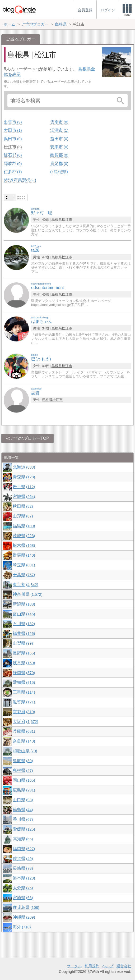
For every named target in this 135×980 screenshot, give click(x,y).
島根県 (57, 220)
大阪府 (25, 722)
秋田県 (23, 506)
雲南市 (59, 122)
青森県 (24, 477)
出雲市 (13, 122)
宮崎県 (23, 898)
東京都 (25, 585)
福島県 (24, 526)
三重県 (24, 692)
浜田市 (13, 139)
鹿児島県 (26, 907)
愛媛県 (24, 829)
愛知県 (24, 682)
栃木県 (24, 545)
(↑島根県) (59, 172)
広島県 (24, 790)
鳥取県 (23, 761)
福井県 (24, 633)
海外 (22, 927)
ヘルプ (108, 966)
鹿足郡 (59, 164)
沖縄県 (24, 917)
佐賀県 (23, 858)
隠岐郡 (13, 164)
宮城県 (24, 496)
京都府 (24, 712)
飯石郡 (13, 155)
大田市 (13, 130)
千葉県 (24, 575)
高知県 (23, 839)
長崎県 (23, 868)
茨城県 (24, 536)
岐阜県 (24, 663)
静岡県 (24, 673)
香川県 (23, 819)
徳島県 (23, 810)
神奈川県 (27, 594)
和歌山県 (25, 751)
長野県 (24, 653)
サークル (74, 966)
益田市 (59, 139)
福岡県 (24, 849)
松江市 (13, 147)
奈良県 (24, 741)
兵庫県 (24, 731)
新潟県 (24, 604)
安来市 (59, 147)
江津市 (59, 130)
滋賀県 (24, 702)
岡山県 (24, 780)
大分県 (23, 888)
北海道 (24, 467)
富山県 (24, 614)
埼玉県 (24, 565)
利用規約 (92, 966)
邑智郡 (59, 155)
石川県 (24, 624)
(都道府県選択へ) (20, 180)
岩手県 (24, 487)
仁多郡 (13, 172)
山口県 (23, 800)
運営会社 (124, 966)
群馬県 (24, 555)
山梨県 (23, 643)
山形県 (23, 516)
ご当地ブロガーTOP (30, 438)
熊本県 (24, 878)
